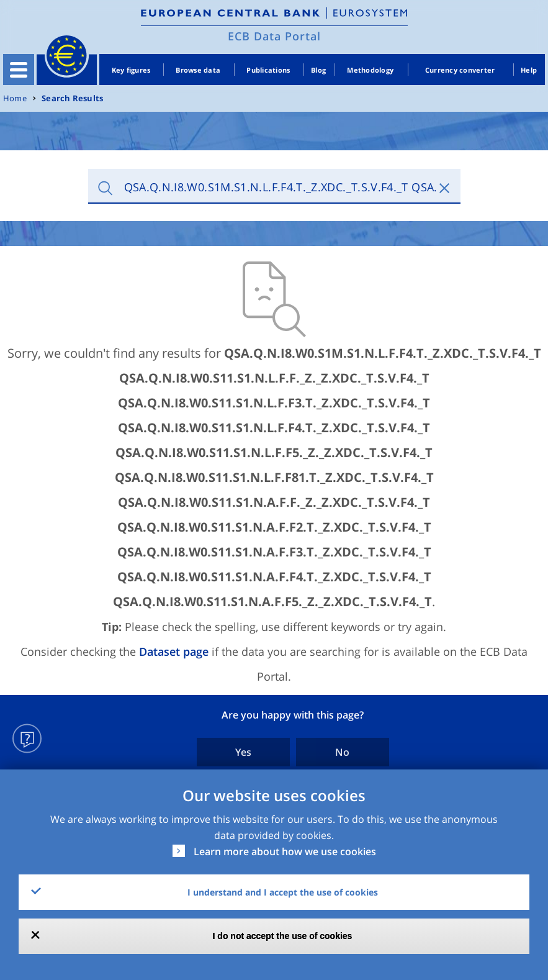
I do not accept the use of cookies (283, 936)
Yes (243, 752)
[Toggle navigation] (19, 70)
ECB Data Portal (274, 36)
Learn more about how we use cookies (285, 851)
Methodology (370, 70)
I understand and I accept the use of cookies (283, 892)
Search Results (72, 98)
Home (15, 98)
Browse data (198, 70)
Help (529, 70)
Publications (268, 70)
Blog (318, 70)
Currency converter (460, 70)
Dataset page (174, 651)
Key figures (131, 70)
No (342, 752)
